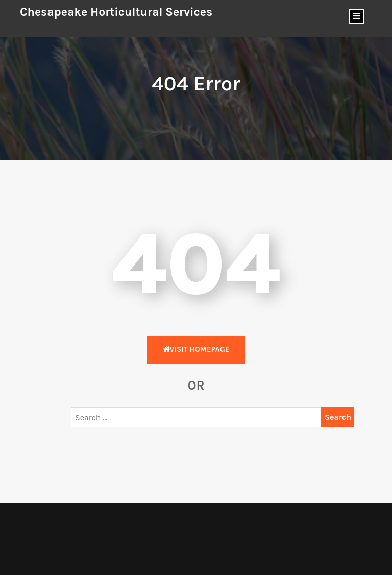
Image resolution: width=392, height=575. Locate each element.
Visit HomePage (196, 349)
